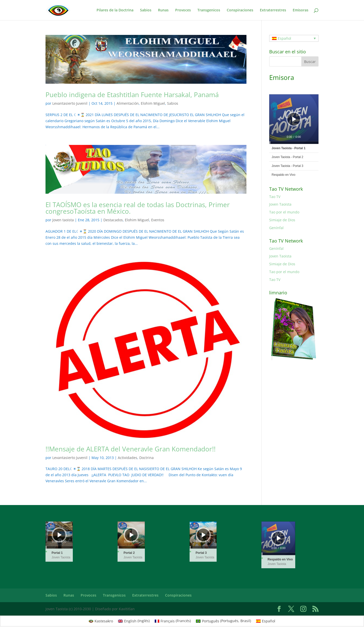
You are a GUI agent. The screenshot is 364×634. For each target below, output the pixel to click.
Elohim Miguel (153, 103)
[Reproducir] (294, 119)
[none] (294, 38)
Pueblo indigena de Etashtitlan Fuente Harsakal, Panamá (132, 95)
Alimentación (128, 103)
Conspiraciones (240, 10)
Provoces (183, 10)
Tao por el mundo (284, 212)
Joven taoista (63, 220)
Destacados (113, 220)
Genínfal (276, 228)
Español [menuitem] (285, 38)
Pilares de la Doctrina (115, 10)
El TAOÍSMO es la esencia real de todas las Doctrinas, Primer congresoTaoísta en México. (138, 208)
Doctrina (146, 458)
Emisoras (301, 10)
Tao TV (275, 197)
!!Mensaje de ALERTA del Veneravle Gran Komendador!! (131, 449)
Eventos (158, 220)
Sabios (146, 10)
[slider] (294, 143)
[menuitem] (294, 38)
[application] (294, 119)
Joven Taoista (280, 204)
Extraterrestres (273, 10)
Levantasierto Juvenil (70, 103)
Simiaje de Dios (282, 220)
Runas (163, 10)
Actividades (128, 458)
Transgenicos (209, 10)
